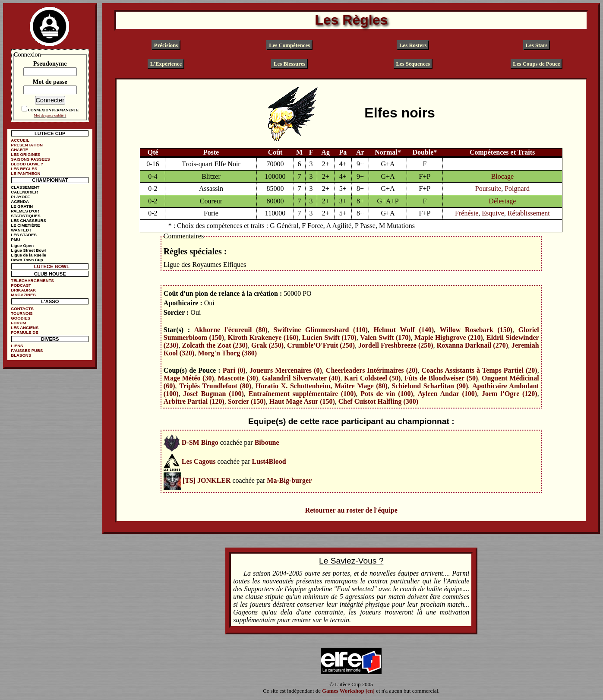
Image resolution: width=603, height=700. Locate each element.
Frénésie (467, 213)
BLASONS (21, 355)
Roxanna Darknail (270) (472, 345)
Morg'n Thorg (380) (227, 353)
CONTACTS (22, 309)
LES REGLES (24, 169)
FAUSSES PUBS (27, 350)
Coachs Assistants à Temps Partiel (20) (479, 370)
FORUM (18, 323)
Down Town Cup (27, 260)
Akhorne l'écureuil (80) (231, 330)
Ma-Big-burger (289, 480)
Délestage (502, 201)
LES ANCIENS (25, 328)
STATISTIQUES (25, 216)
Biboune (267, 442)
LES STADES (24, 235)
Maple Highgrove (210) (449, 337)
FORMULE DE (24, 332)
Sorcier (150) (247, 401)
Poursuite (488, 188)
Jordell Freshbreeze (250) (396, 345)
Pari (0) (234, 370)
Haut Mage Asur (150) (302, 401)
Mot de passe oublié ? (50, 115)
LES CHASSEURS (28, 220)
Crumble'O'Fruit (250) (321, 345)
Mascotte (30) (238, 378)
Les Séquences (413, 64)
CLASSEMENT (25, 187)
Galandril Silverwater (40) (301, 378)
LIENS (17, 346)
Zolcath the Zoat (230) (215, 345)
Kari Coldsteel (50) (372, 378)
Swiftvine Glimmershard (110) (320, 330)
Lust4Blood (269, 461)
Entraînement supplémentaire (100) (302, 394)
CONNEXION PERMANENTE (53, 110)
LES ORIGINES (25, 154)
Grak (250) (267, 345)
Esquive (493, 213)
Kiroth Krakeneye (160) (263, 337)
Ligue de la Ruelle (28, 255)
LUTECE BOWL (52, 266)
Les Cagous (199, 461)
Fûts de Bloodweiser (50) (441, 378)
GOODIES (21, 318)
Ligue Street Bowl (28, 250)
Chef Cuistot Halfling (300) (378, 401)
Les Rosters (413, 45)
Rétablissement (529, 213)
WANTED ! (21, 230)
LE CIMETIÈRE (25, 225)
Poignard (517, 188)
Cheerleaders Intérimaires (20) (372, 370)
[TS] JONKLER (207, 480)
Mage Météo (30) (189, 378)
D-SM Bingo (200, 442)
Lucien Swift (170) (329, 337)
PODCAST (21, 285)
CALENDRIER (24, 192)
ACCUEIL (20, 140)
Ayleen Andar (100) (447, 394)
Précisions (166, 45)
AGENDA (20, 201)
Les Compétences (289, 45)
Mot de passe (50, 82)
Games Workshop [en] (348, 691)
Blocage (502, 176)
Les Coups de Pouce (536, 64)
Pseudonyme (50, 63)
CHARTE (19, 150)
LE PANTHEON (25, 173)
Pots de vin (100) (387, 394)
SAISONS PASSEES (30, 159)
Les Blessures (289, 64)
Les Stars (537, 45)
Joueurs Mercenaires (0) (286, 370)
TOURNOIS (22, 313)
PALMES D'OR (25, 211)
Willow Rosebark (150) (476, 330)
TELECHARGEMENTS (32, 280)
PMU (15, 239)
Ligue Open (22, 245)
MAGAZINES (23, 295)
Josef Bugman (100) (213, 394)
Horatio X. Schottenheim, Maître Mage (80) (322, 386)
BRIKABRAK (23, 290)
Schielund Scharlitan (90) (430, 386)
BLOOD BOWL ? (27, 164)
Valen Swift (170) (385, 337)
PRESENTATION (27, 145)
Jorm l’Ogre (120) (510, 394)
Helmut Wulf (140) (404, 330)
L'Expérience (166, 64)
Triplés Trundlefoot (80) (215, 386)
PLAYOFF (20, 197)
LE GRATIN (22, 206)
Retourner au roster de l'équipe (351, 510)
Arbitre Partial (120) (194, 401)
